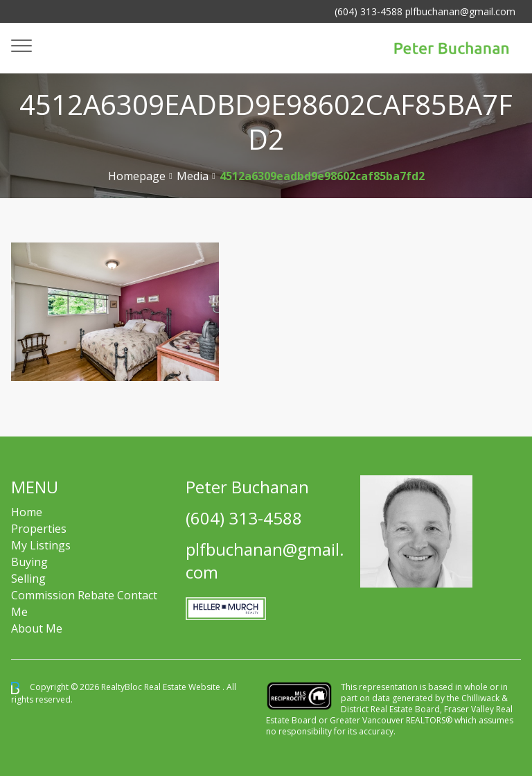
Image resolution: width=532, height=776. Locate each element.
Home (27, 512)
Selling (28, 579)
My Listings (41, 545)
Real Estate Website (183, 687)
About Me (37, 628)
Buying (29, 562)
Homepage (137, 176)
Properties (39, 529)
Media (193, 176)
